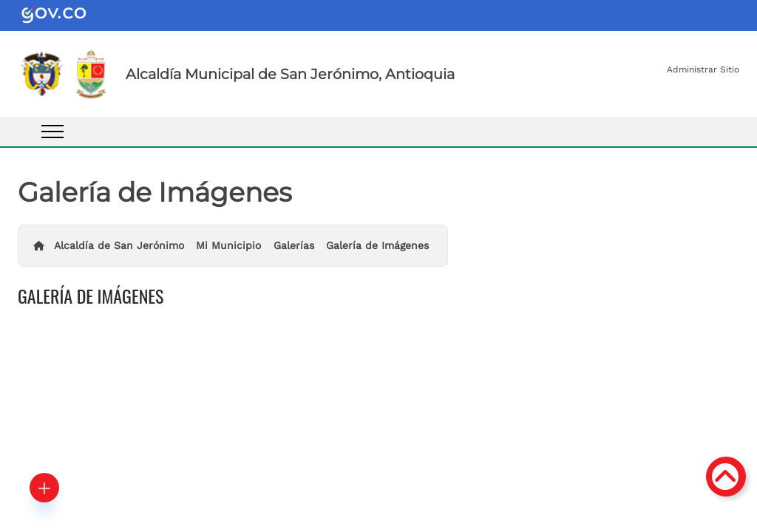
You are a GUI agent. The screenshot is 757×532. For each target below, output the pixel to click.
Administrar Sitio (703, 69)
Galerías (294, 245)
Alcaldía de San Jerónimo (119, 245)
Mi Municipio (228, 245)
